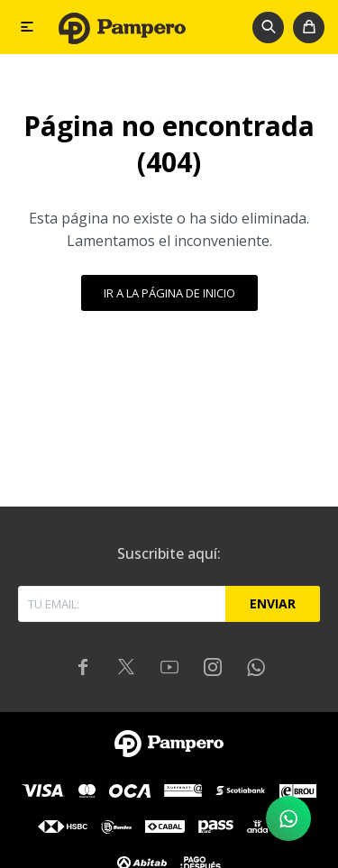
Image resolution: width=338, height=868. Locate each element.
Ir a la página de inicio (169, 293)
